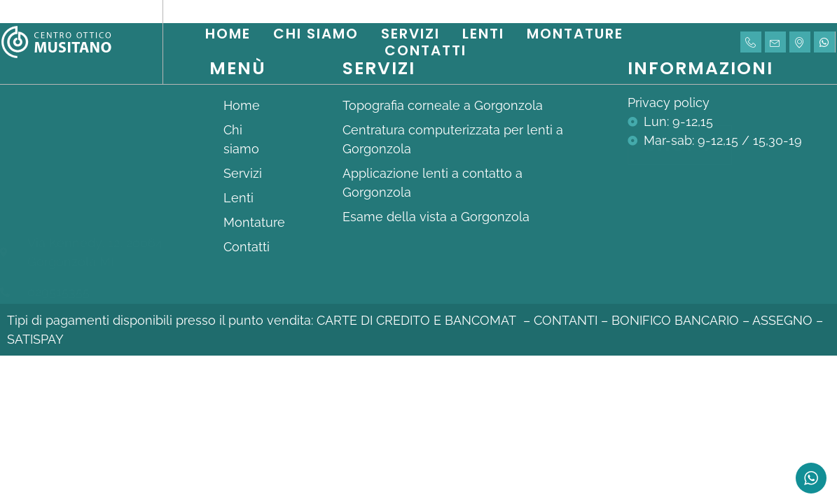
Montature (575, 34)
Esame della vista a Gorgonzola (436, 217)
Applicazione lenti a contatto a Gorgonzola (433, 183)
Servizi (410, 34)
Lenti (483, 34)
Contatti (426, 50)
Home (228, 34)
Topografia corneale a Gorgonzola (443, 105)
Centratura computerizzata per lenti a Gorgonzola (453, 139)
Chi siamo (316, 34)
